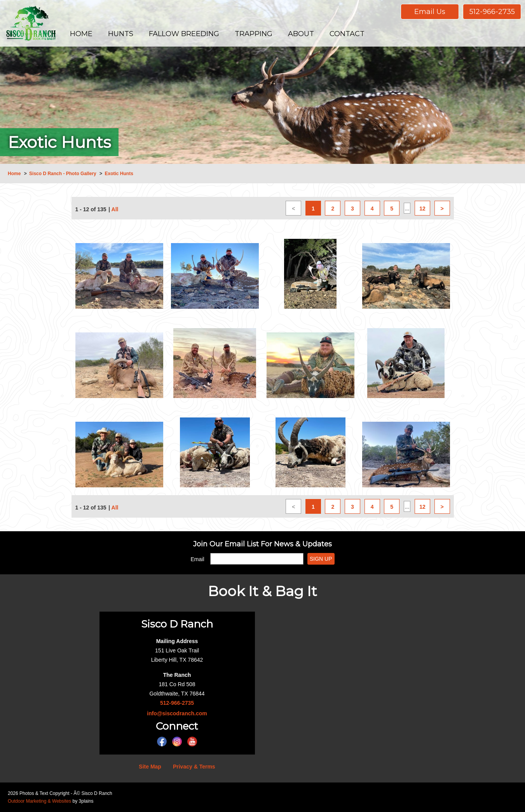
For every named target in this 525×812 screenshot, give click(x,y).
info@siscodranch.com (177, 713)
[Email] (257, 559)
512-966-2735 (492, 12)
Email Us (430, 12)
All (115, 209)
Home (14, 174)
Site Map (150, 767)
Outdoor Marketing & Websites (39, 801)
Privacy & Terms (194, 767)
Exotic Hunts (119, 174)
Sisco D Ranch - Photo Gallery (63, 174)
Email (198, 559)
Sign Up (321, 559)
